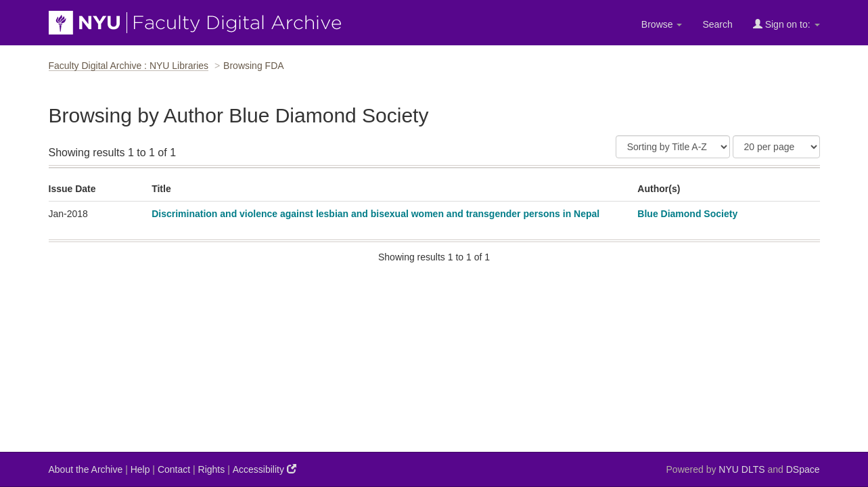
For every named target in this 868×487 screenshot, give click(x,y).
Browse (662, 24)
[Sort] (673, 147)
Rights (212, 469)
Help (140, 469)
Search (717, 24)
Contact (174, 469)
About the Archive (86, 469)
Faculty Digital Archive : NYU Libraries (129, 66)
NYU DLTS (741, 469)
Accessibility (265, 469)
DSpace (803, 469)
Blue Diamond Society (687, 214)
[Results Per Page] (776, 147)
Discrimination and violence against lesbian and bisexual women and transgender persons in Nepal (375, 214)
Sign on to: (786, 24)
